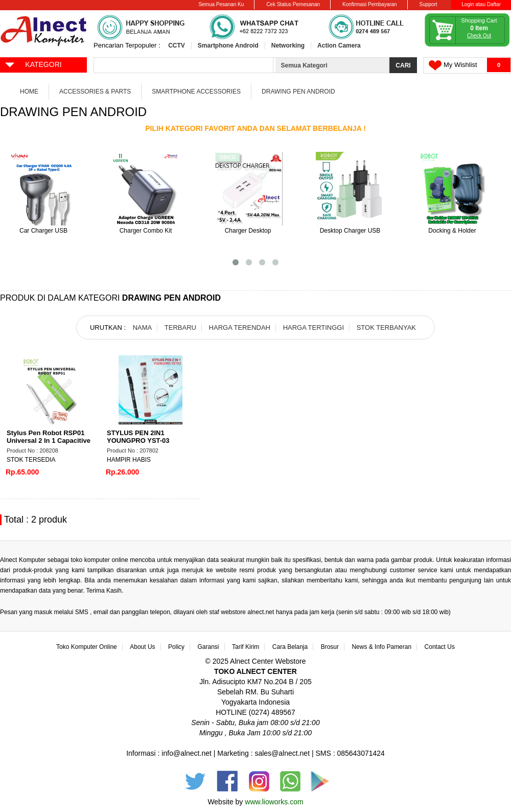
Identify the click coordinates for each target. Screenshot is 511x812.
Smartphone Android (228, 46)
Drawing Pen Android (298, 92)
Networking (288, 46)
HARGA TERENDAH (240, 328)
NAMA (143, 328)
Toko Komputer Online (87, 647)
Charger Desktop (248, 231)
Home (29, 92)
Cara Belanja (290, 647)
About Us (142, 647)
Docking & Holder (452, 231)
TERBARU (180, 328)
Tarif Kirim (246, 647)
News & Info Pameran (381, 647)
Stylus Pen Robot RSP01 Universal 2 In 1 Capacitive (49, 437)
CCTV (177, 46)
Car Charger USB (43, 231)
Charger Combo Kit (146, 231)
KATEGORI (33, 64)
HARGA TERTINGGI (313, 328)
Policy (176, 647)
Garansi (208, 647)
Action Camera (339, 46)
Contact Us (440, 647)
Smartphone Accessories (196, 92)
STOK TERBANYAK (386, 328)
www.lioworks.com (274, 802)
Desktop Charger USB (350, 231)
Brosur (330, 647)
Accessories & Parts (95, 92)
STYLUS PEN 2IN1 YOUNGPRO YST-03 (138, 437)
